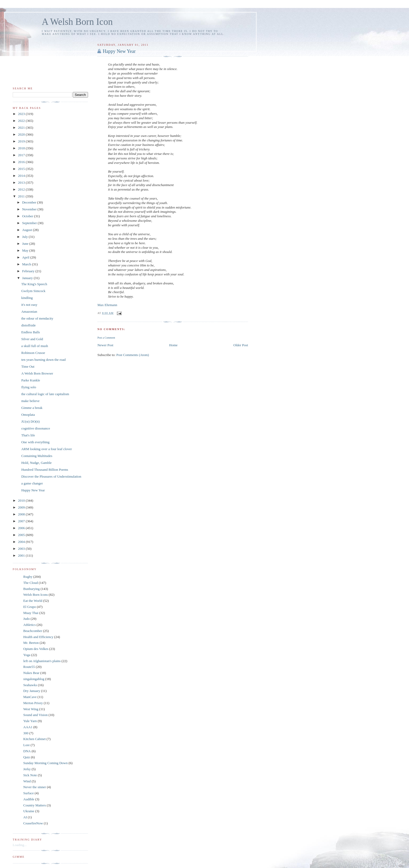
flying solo (29, 387)
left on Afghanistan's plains (42, 661)
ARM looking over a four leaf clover (46, 449)
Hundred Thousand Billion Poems (45, 470)
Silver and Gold (32, 339)
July (26, 237)
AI (25, 817)
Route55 (29, 667)
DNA (27, 751)
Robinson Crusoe (33, 353)
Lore (27, 745)
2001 (22, 555)
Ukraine (29, 811)
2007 (22, 521)
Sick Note (30, 775)
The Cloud (31, 583)
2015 (22, 169)
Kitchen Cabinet (35, 739)
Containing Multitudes (37, 456)
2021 (22, 128)
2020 (22, 134)
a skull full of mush (35, 346)
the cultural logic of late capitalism (45, 394)
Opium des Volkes (36, 649)
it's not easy (29, 305)
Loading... (20, 845)
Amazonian (29, 311)
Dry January (32, 691)
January (28, 278)
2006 (22, 528)
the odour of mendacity (37, 318)
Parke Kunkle (31, 380)
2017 (22, 155)
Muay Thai (31, 613)
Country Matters (35, 805)
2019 (22, 141)
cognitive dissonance (36, 428)
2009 (22, 507)
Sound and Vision (35, 715)
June (26, 244)
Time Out (28, 366)
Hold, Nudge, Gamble (36, 463)
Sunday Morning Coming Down (45, 763)
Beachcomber (33, 631)
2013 (22, 183)
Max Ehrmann (107, 305)
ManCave (30, 697)
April (26, 257)
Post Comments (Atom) (133, 355)
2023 (22, 114)
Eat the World (33, 601)
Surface (29, 793)
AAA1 (28, 727)
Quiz (27, 757)
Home (173, 345)
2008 (22, 514)
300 (26, 733)
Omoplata (28, 415)
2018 (22, 148)
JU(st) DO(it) (30, 421)
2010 (22, 500)
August (28, 230)
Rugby (28, 577)
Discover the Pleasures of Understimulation (51, 476)
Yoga (27, 655)
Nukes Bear (31, 673)
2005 (22, 535)
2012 (22, 189)
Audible (29, 799)
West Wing (31, 709)
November (30, 209)
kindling (27, 298)
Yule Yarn (30, 721)
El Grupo (30, 607)
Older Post (241, 345)
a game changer (32, 483)
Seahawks (30, 685)
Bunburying (31, 589)
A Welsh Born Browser (37, 373)
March (27, 264)
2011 (22, 196)
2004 (22, 542)
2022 (22, 121)
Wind (27, 781)
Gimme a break (32, 408)
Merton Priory (33, 703)
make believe (30, 401)
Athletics (29, 625)
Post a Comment (106, 338)
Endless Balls (30, 332)
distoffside (28, 325)
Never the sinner (35, 787)
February (29, 271)
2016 (22, 162)
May (26, 250)
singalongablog (34, 679)
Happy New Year (119, 51)
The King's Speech (34, 284)
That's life (28, 435)
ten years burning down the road (43, 360)
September (30, 223)
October (28, 216)
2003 (22, 549)
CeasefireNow (33, 823)
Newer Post (105, 345)
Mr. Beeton (31, 643)
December (30, 202)
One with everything (35, 442)
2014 (22, 176)
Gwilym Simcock (33, 291)
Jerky (27, 769)
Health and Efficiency (38, 637)
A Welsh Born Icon (77, 22)
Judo (27, 619)
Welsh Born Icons (36, 595)
